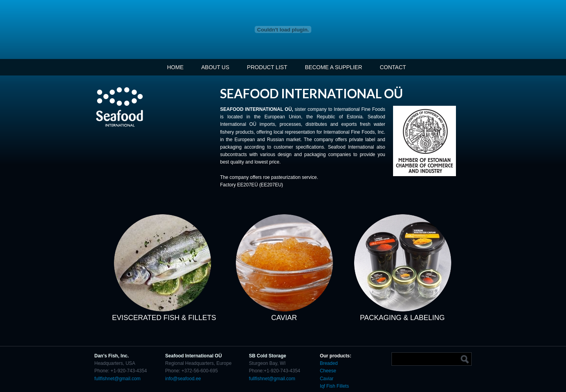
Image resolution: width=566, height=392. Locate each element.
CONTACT (393, 67)
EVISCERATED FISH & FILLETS (164, 318)
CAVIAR (284, 318)
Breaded (329, 363)
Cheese (328, 371)
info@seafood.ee (183, 379)
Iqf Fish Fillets (334, 386)
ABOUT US (215, 67)
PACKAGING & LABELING (402, 318)
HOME (175, 67)
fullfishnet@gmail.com (118, 379)
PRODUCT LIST (267, 67)
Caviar (327, 379)
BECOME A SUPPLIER (334, 67)
